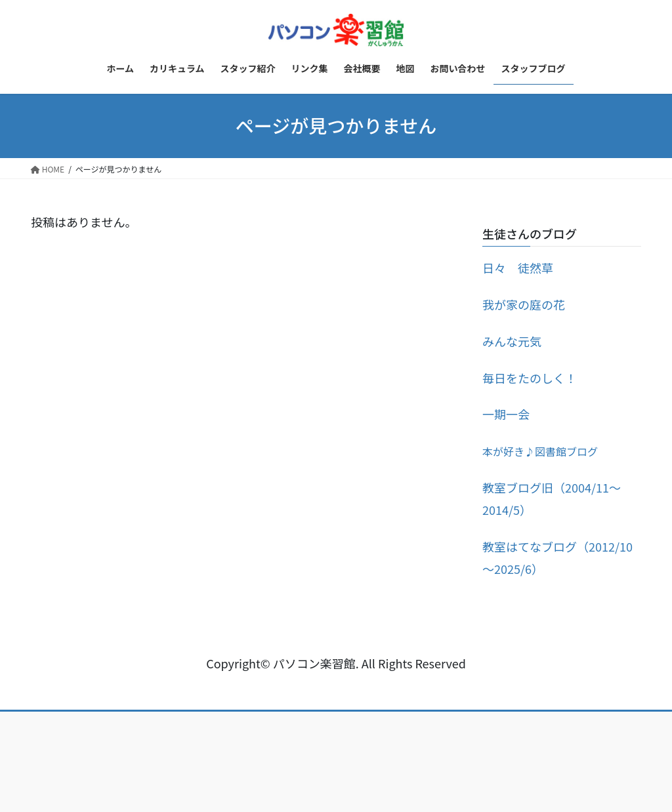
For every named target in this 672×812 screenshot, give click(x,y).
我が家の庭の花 (524, 304)
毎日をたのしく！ (530, 378)
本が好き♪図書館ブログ (540, 451)
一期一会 (506, 414)
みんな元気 (512, 341)
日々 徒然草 (518, 268)
